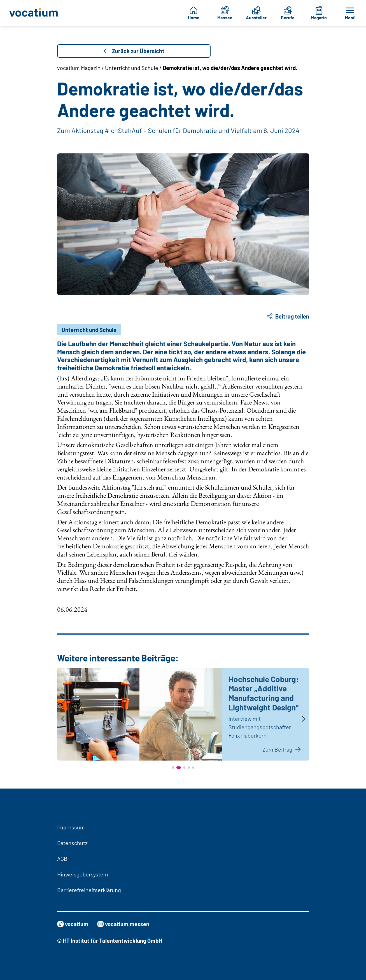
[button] (173, 768)
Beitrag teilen (288, 316)
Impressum (71, 827)
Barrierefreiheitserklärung (89, 890)
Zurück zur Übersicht (134, 51)
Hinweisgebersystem (83, 874)
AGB (62, 859)
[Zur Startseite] (34, 13)
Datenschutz (72, 843)
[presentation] (63, 719)
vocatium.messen (123, 924)
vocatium (73, 924)
